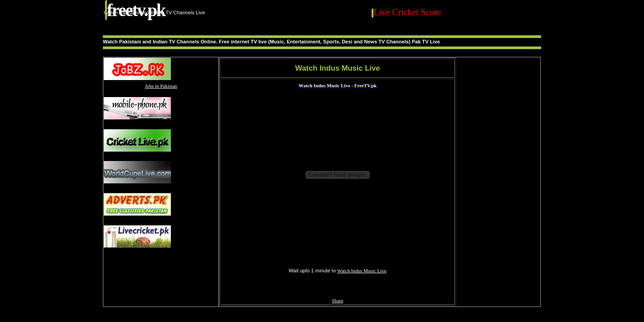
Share (337, 301)
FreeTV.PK (136, 10)
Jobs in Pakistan (161, 86)
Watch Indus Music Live (362, 271)
